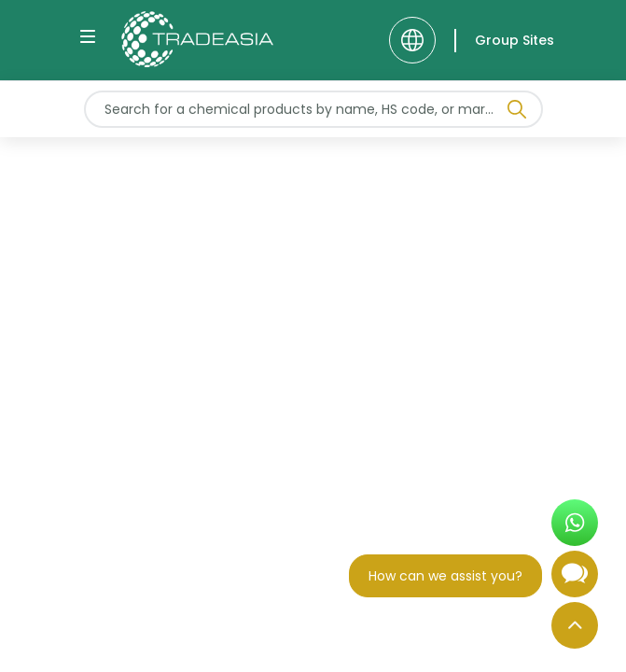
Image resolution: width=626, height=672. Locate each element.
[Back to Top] (575, 625)
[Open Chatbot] (575, 581)
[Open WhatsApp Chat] (575, 523)
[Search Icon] (517, 113)
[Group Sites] (504, 41)
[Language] (412, 40)
